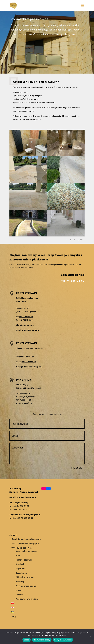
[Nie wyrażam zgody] (90, 637)
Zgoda (27, 640)
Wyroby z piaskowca (21, 548)
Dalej (80, 240)
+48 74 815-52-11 (26, 320)
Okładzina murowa (25, 577)
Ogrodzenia (21, 573)
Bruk (18, 555)
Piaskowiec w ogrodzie (27, 599)
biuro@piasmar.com (25, 325)
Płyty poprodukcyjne (26, 586)
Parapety (20, 582)
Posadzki (20, 590)
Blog (14, 616)
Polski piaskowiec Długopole (25, 543)
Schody (19, 595)
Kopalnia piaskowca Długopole (26, 539)
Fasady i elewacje (24, 560)
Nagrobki (20, 569)
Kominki (20, 564)
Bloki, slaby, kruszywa (26, 551)
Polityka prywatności (63, 640)
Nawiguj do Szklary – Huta (27, 330)
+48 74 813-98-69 (29, 362)
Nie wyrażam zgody (42, 640)
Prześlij (77, 468)
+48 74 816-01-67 (26, 317)
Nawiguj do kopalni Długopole (29, 367)
